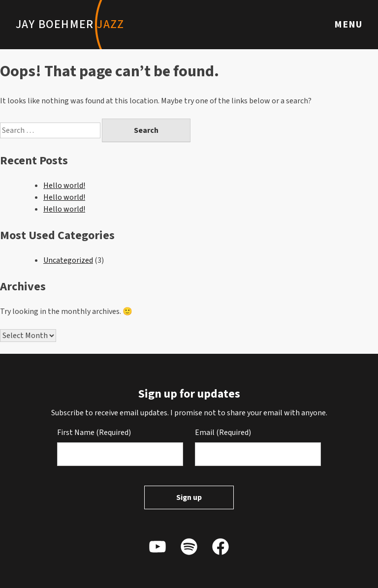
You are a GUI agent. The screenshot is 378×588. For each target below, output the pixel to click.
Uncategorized (68, 260)
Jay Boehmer (70, 25)
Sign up (189, 497)
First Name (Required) (94, 433)
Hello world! (64, 186)
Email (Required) (223, 433)
